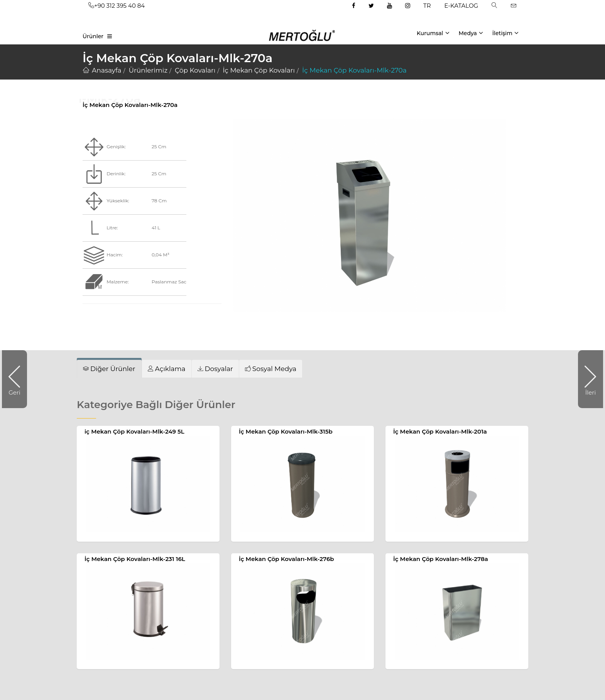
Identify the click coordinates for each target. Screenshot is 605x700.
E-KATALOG (461, 6)
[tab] (109, 369)
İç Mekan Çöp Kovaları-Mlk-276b (286, 559)
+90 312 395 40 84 (117, 6)
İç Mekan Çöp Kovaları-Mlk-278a (441, 559)
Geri (18, 379)
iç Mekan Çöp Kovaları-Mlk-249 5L (134, 431)
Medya (471, 33)
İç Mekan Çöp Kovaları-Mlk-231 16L (135, 559)
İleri (587, 379)
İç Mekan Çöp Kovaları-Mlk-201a (440, 431)
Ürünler (93, 36)
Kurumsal (433, 33)
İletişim (505, 33)
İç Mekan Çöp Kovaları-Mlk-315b (286, 431)
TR (427, 6)
